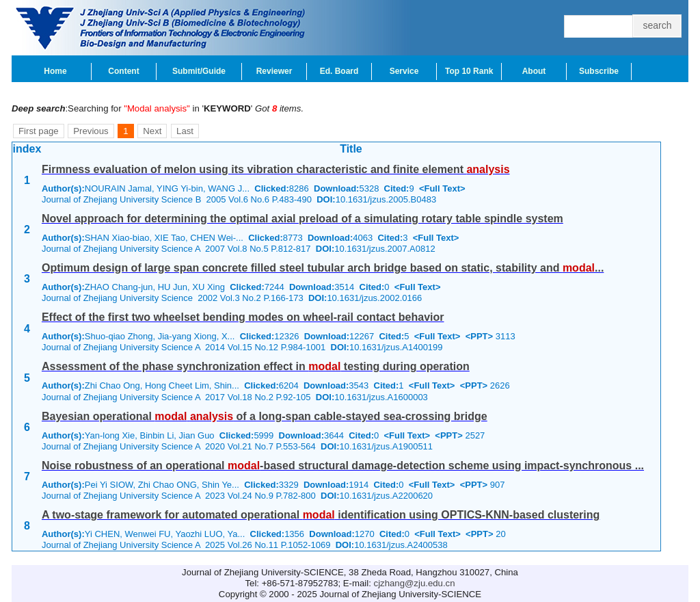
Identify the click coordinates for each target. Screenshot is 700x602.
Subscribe (599, 71)
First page (39, 131)
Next (152, 131)
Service (404, 71)
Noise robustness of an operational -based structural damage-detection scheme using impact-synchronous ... (343, 466)
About (534, 71)
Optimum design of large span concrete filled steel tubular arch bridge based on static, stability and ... (323, 268)
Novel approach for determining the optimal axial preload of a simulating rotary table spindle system (302, 219)
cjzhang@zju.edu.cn (415, 583)
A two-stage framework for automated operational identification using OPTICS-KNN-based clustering (321, 515)
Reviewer (274, 71)
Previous (91, 131)
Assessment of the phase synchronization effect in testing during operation (256, 366)
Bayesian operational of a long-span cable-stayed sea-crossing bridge (265, 416)
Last (185, 131)
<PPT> (479, 336)
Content (123, 71)
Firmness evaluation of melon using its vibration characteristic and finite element (276, 169)
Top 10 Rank (469, 71)
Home (55, 71)
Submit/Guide (199, 71)
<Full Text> (442, 188)
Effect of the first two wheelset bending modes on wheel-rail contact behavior (243, 317)
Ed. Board (339, 71)
